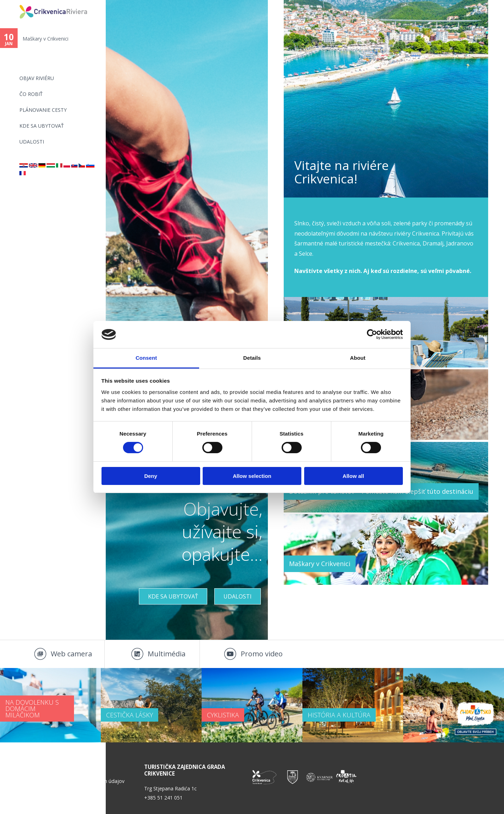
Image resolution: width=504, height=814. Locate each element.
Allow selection (252, 476)
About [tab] (358, 358)
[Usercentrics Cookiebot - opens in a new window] (372, 334)
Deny (151, 476)
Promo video (262, 654)
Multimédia (167, 654)
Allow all (353, 476)
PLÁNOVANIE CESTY (43, 110)
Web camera (71, 654)
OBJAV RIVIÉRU (37, 78)
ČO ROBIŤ (31, 94)
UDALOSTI (32, 142)
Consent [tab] (146, 358)
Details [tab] (252, 358)
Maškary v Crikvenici (45, 39)
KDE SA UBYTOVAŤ (42, 126)
